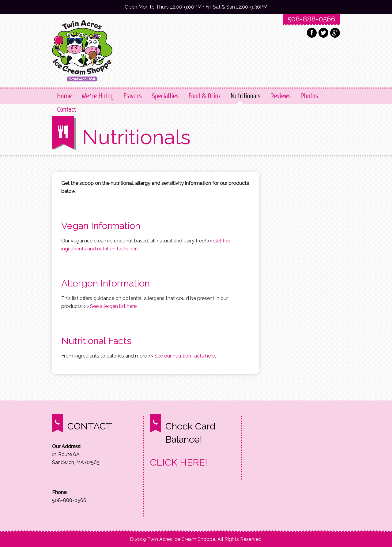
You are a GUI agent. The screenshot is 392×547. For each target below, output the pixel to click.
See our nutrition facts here (185, 356)
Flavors (133, 96)
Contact (66, 109)
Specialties (165, 96)
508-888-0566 (311, 19)
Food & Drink (205, 96)
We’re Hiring (98, 96)
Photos (309, 96)
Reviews (281, 96)
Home (64, 96)
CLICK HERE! (179, 462)
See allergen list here (113, 306)
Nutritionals (246, 96)
